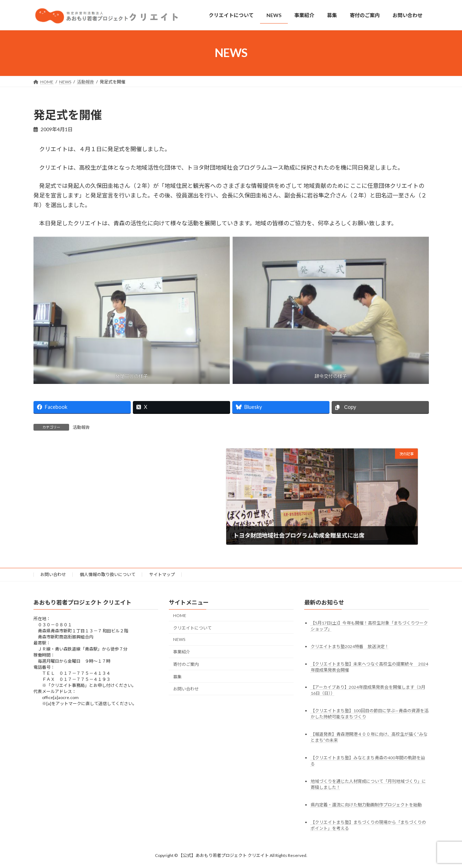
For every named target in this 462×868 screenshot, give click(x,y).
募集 (177, 677)
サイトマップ (162, 574)
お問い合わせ (53, 574)
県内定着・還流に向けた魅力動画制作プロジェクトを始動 (366, 805)
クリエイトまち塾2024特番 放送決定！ (350, 646)
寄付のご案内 (186, 664)
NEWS (179, 640)
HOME (180, 615)
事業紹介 (182, 652)
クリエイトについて (192, 628)
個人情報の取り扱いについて (108, 574)
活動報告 (81, 427)
